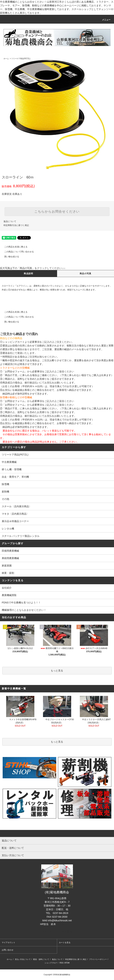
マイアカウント (9, 942)
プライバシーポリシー (98, 959)
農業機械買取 (9, 595)
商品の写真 (85, 274)
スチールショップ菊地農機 (57, 932)
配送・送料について (41, 959)
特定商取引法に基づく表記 (16, 225)
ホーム (6, 59)
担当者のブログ (65, 924)
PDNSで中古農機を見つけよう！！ (21, 603)
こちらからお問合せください (57, 212)
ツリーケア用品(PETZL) (21, 59)
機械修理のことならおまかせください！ (24, 610)
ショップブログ (51, 963)
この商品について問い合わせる (17, 252)
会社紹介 (7, 588)
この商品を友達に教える (14, 247)
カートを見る (65, 942)
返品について (10, 221)
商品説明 (28, 274)
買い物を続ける (10, 257)
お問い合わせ (8, 950)
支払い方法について (23, 959)
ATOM (67, 963)
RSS (61, 963)
